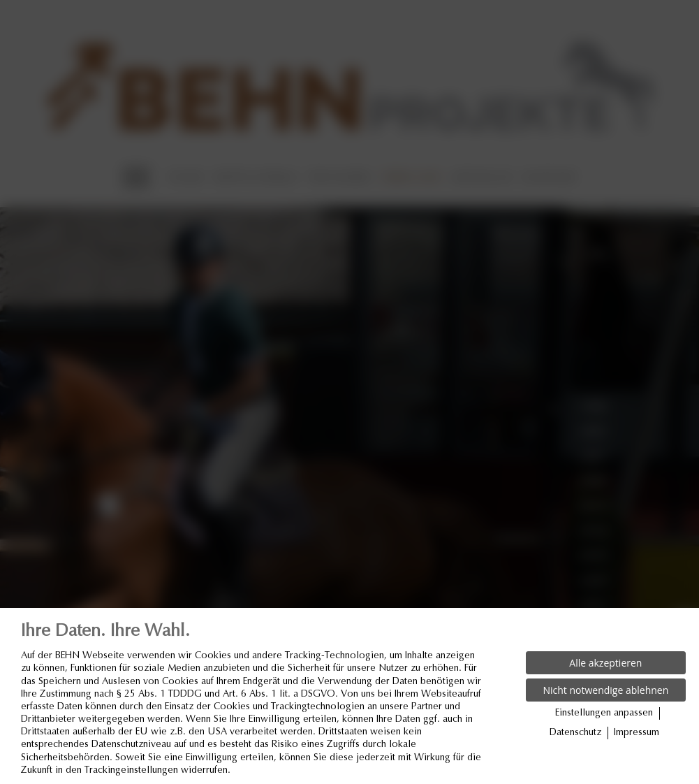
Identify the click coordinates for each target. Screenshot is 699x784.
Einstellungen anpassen (604, 713)
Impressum (637, 733)
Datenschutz (575, 733)
